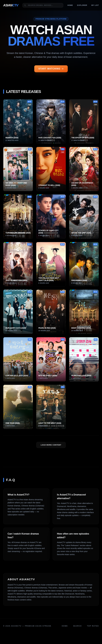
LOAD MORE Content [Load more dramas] (51, 445)
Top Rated (93, 626)
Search (77, 626)
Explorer (82, 5)
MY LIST (95, 5)
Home (70, 5)
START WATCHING (51, 69)
